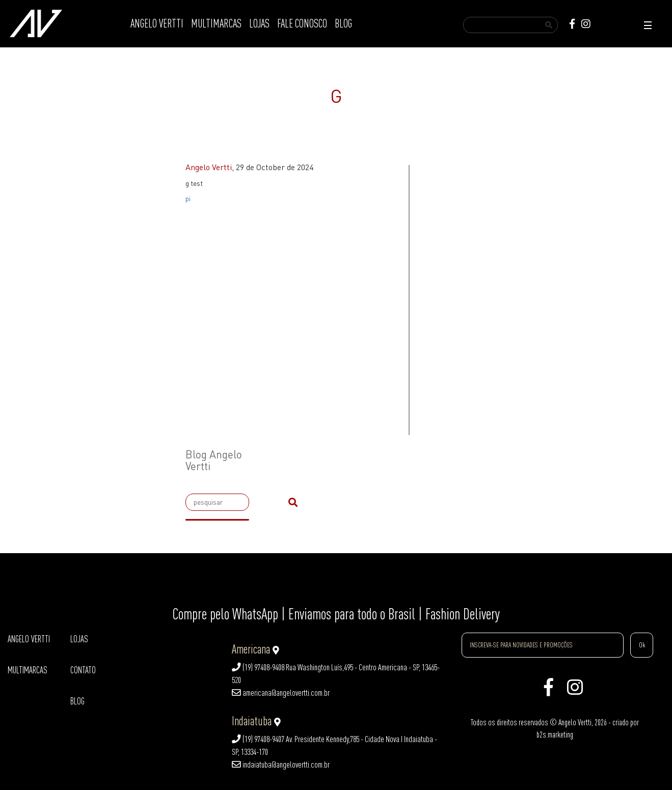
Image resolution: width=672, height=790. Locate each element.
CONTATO (83, 670)
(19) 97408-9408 (258, 667)
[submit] (293, 502)
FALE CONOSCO (302, 23)
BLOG (343, 23)
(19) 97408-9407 (258, 739)
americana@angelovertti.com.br (281, 693)
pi (188, 198)
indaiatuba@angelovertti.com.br (281, 765)
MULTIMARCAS (216, 23)
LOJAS (259, 23)
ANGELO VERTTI (157, 23)
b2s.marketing (555, 734)
